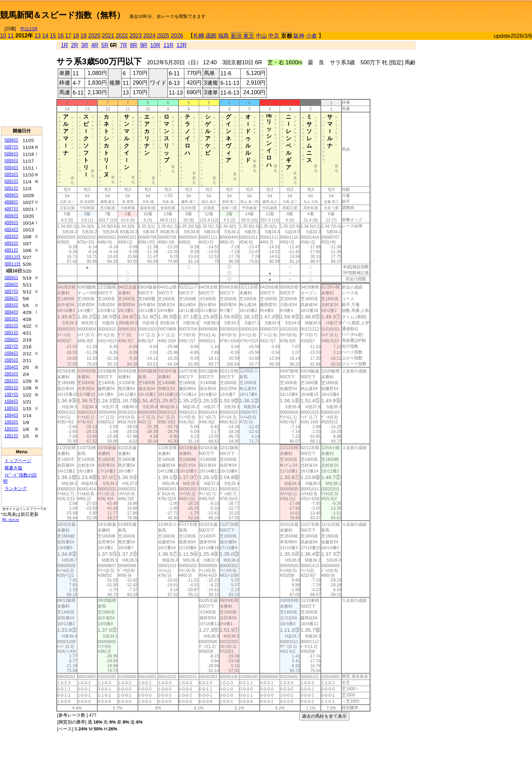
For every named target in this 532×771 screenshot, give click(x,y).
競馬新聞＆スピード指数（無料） (62, 15)
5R (105, 45)
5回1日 (11, 188)
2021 (108, 36)
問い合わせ (11, 520)
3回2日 (11, 326)
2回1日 (11, 388)
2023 (135, 36)
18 (76, 36)
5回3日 (11, 175)
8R (133, 45)
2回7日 (11, 346)
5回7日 (11, 147)
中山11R (29, 29)
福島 (224, 36)
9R (143, 45)
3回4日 (11, 312)
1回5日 (11, 408)
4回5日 (11, 223)
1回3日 (11, 422)
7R (123, 45)
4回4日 (11, 230)
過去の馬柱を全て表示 (324, 716)
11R (168, 45)
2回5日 (11, 360)
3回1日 (11, 333)
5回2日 (11, 181)
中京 (274, 36)
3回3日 (11, 319)
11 (11, 36)
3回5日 (11, 305)
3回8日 (11, 285)
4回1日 (11, 250)
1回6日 (11, 401)
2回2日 (11, 381)
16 (61, 36)
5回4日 (11, 168)
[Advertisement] (452, 12)
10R (155, 45)
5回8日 (11, 140)
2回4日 (11, 367)
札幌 (199, 36)
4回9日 (11, 195)
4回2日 (11, 243)
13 (38, 36)
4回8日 (11, 202)
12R (181, 45)
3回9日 (11, 278)
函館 (211, 36)
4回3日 (11, 236)
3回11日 (13, 264)
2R (74, 45)
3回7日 (11, 291)
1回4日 (11, 415)
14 (45, 36)
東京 (249, 36)
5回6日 (11, 154)
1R (64, 45)
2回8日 (11, 340)
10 (3, 36)
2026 (177, 36)
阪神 (299, 36)
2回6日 (11, 353)
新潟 (236, 36)
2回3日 (11, 374)
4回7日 (11, 209)
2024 (149, 36)
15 (53, 36)
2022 (122, 36)
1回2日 (11, 429)
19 (84, 36)
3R (85, 45)
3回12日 (13, 257)
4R (95, 45)
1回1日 (11, 436)
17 (68, 36)
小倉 (312, 36)
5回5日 (11, 161)
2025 (163, 36)
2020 (94, 36)
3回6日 (11, 298)
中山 (261, 36)
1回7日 (11, 395)
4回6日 (11, 216)
